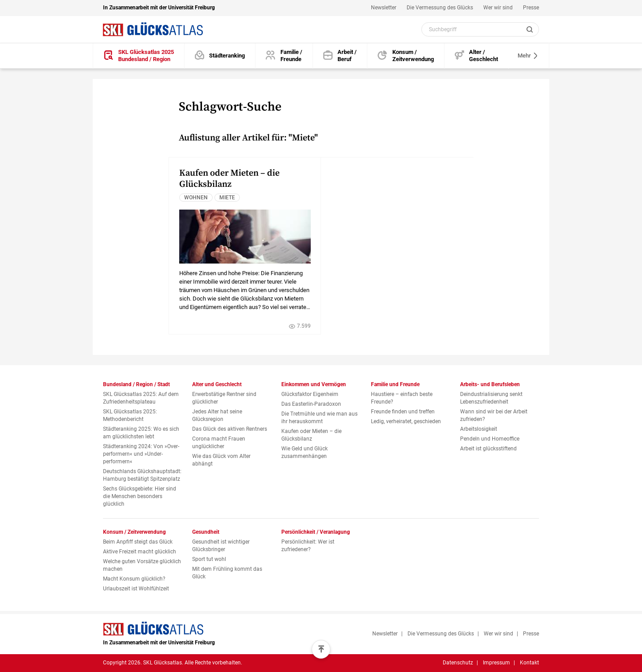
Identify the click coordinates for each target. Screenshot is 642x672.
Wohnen (196, 198)
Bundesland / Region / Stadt (136, 384)
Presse (531, 8)
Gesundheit (206, 532)
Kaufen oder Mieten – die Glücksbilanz (229, 179)
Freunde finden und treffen (403, 412)
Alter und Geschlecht (217, 384)
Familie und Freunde (395, 384)
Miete (227, 198)
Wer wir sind (498, 8)
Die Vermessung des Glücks (440, 8)
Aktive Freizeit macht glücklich (140, 552)
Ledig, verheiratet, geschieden (406, 421)
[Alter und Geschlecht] (477, 56)
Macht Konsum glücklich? (134, 579)
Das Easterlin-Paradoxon (311, 404)
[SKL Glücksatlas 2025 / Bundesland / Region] (139, 56)
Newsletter (384, 8)
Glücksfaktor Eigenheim (310, 394)
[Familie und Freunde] (284, 56)
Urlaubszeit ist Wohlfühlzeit (136, 589)
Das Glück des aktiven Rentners (230, 429)
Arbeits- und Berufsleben (490, 384)
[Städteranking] (220, 56)
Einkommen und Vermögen (314, 384)
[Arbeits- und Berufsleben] (340, 56)
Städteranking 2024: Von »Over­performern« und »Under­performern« (141, 454)
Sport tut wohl (209, 559)
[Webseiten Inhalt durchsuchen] (480, 29)
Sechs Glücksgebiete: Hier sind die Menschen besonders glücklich (140, 496)
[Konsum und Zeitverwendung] (406, 56)
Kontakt (529, 663)
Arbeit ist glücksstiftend (488, 449)
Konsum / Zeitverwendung (134, 532)
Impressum (496, 663)
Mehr (528, 56)
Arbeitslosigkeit (479, 429)
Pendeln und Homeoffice (490, 439)
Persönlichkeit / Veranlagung (316, 532)
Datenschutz (458, 663)
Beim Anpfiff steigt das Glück (138, 542)
